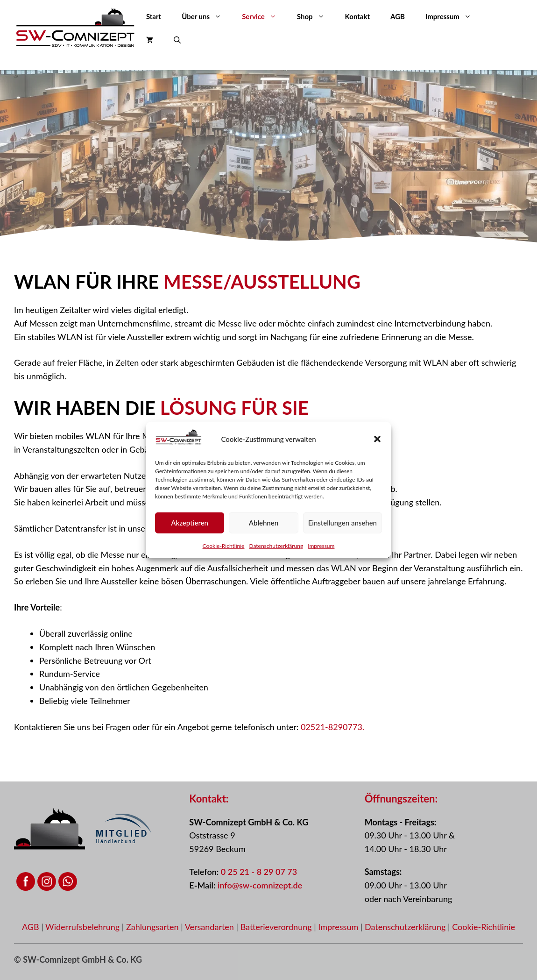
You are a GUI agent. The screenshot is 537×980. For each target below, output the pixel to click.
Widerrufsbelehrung (84, 927)
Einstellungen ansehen (343, 525)
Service (264, 16)
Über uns (207, 16)
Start (154, 16)
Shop (316, 16)
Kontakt (358, 16)
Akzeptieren (190, 525)
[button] (377, 441)
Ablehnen (264, 525)
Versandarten (211, 927)
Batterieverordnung (277, 927)
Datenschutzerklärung (276, 548)
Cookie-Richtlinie (224, 548)
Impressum (321, 548)
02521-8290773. (332, 727)
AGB (398, 16)
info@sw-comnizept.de (260, 885)
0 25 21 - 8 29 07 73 (259, 872)
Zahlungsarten (153, 927)
